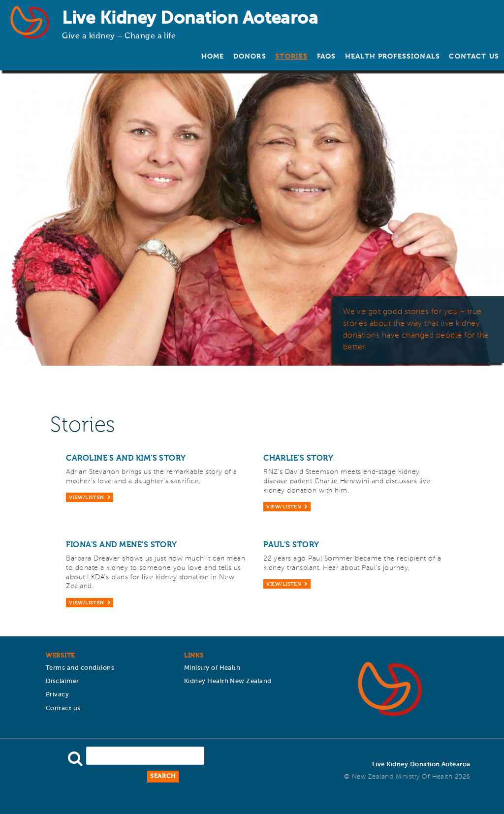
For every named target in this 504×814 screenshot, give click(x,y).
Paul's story (291, 545)
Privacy (57, 695)
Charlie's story (298, 459)
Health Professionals (393, 57)
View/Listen (86, 498)
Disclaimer (63, 681)
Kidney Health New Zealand (228, 681)
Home (213, 57)
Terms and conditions (80, 668)
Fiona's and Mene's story (122, 545)
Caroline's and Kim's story (126, 459)
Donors (250, 57)
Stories (291, 57)
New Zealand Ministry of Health (402, 777)
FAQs (327, 57)
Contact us (474, 57)
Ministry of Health (212, 668)
